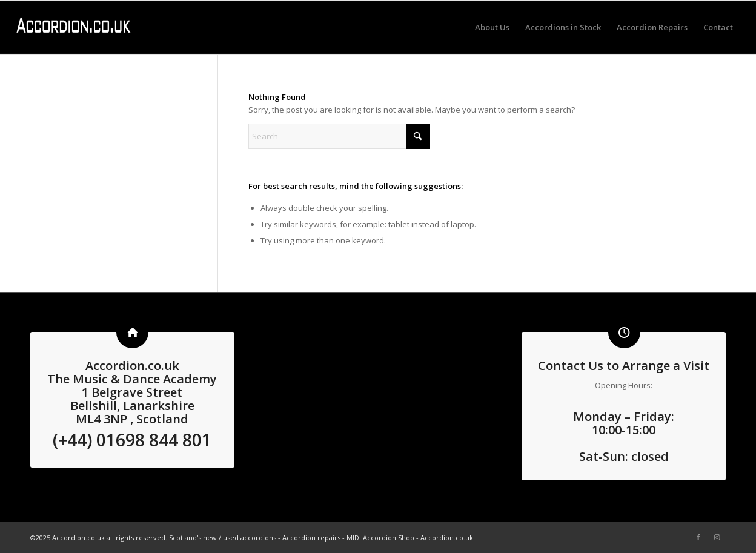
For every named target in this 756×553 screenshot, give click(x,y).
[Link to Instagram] (717, 537)
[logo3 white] (73, 27)
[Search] (339, 136)
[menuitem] (492, 27)
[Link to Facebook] (698, 537)
